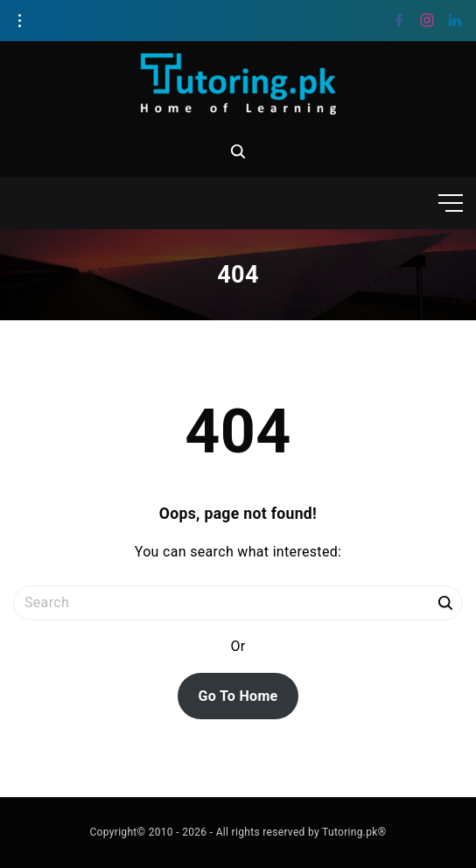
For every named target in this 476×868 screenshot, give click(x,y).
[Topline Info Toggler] (19, 21)
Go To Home (238, 696)
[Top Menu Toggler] (451, 203)
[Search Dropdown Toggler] (238, 151)
